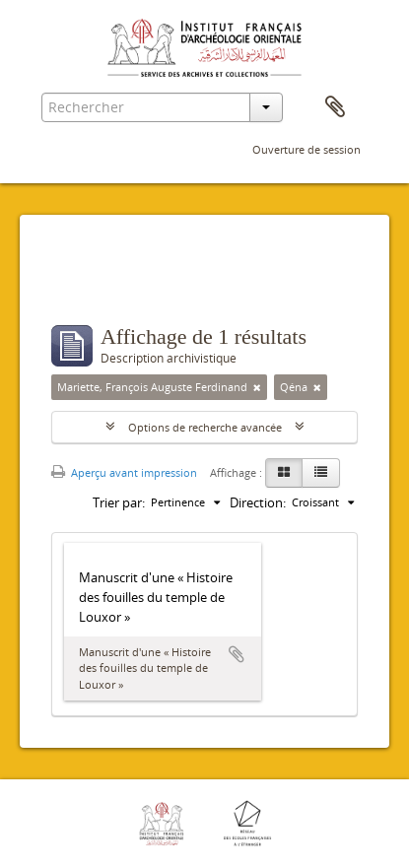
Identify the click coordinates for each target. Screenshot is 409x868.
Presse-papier (335, 107)
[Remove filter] (257, 387)
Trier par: (119, 502)
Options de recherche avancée (205, 427)
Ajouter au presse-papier (237, 654)
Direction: (258, 502)
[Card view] (284, 473)
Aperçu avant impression (124, 472)
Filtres (94, 286)
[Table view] (321, 473)
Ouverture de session (307, 149)
